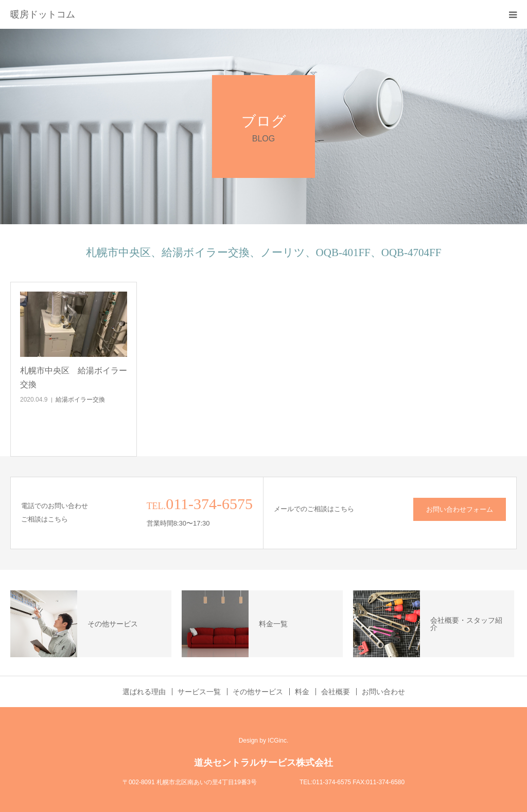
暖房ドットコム (43, 14)
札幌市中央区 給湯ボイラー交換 (74, 377)
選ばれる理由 (144, 692)
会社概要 (336, 692)
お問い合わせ (383, 692)
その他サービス (258, 692)
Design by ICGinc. (264, 741)
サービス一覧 (199, 692)
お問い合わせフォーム (460, 509)
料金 (302, 692)
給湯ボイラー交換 (80, 400)
